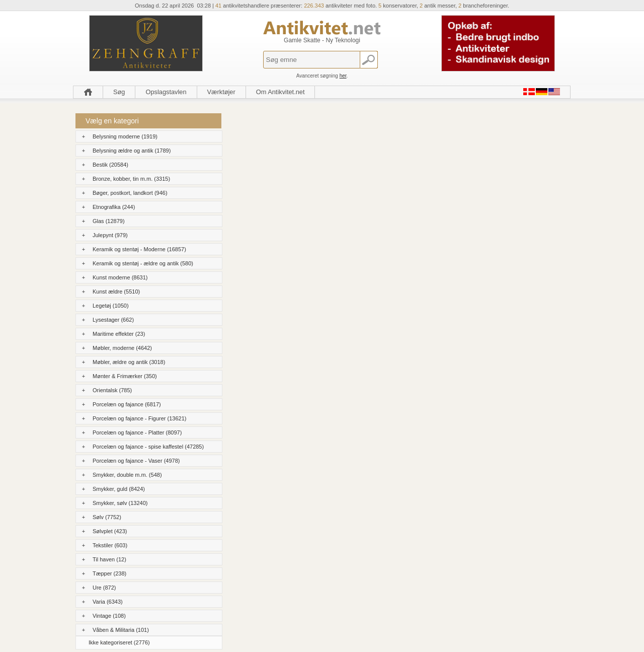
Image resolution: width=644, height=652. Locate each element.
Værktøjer (221, 92)
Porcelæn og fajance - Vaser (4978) (136, 461)
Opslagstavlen (166, 92)
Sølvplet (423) (110, 531)
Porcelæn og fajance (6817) (127, 404)
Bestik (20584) (110, 165)
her (343, 76)
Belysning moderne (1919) (125, 136)
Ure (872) (104, 588)
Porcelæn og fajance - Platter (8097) (137, 432)
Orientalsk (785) (112, 390)
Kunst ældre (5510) (116, 292)
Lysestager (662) (113, 320)
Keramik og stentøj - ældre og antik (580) (143, 263)
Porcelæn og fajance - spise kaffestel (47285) (148, 447)
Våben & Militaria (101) (121, 630)
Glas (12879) (109, 221)
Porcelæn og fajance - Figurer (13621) (139, 418)
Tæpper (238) (109, 573)
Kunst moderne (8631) (120, 277)
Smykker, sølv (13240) (120, 503)
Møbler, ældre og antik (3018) (129, 362)
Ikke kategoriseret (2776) (119, 642)
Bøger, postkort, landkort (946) (130, 193)
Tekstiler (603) (110, 545)
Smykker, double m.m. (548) (127, 475)
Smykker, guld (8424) (119, 489)
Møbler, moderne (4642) (122, 348)
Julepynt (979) (110, 235)
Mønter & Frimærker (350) (125, 376)
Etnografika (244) (114, 207)
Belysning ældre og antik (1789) (132, 151)
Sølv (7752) (107, 517)
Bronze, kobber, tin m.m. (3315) (131, 179)
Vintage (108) (109, 616)
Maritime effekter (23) (119, 334)
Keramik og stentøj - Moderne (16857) (139, 249)
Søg (119, 92)
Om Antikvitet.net (280, 92)
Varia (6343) (108, 602)
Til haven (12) (109, 559)
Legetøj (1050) (111, 306)
